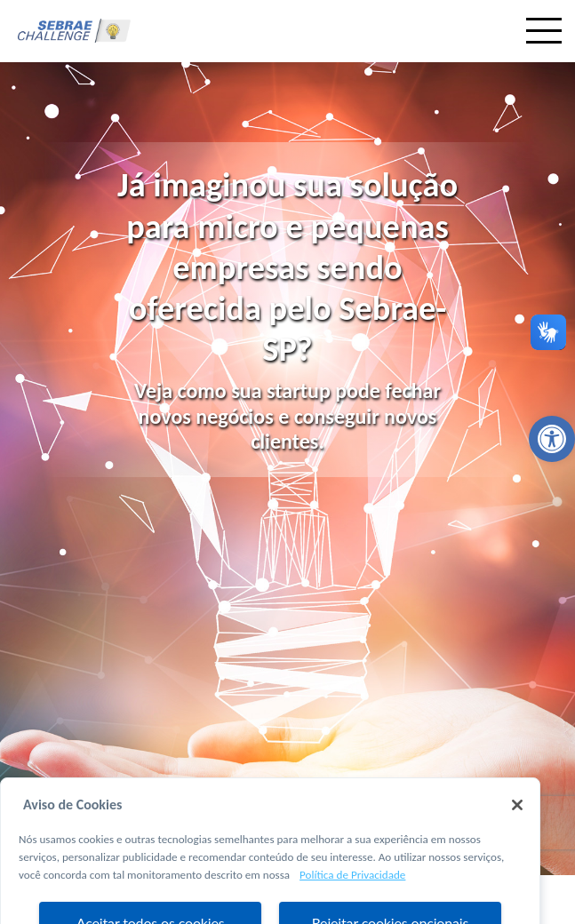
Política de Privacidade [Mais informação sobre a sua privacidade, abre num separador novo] (352, 891)
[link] (552, 439)
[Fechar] (517, 822)
